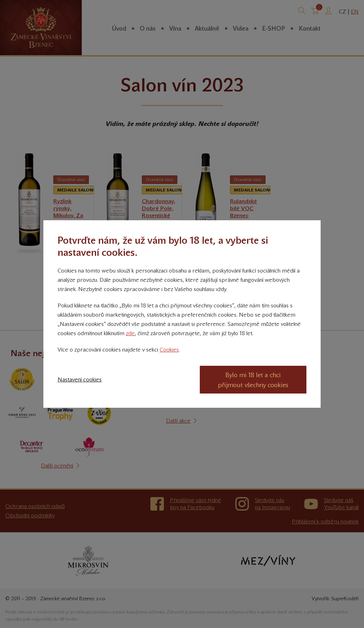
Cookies (169, 350)
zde (130, 333)
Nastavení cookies (80, 379)
